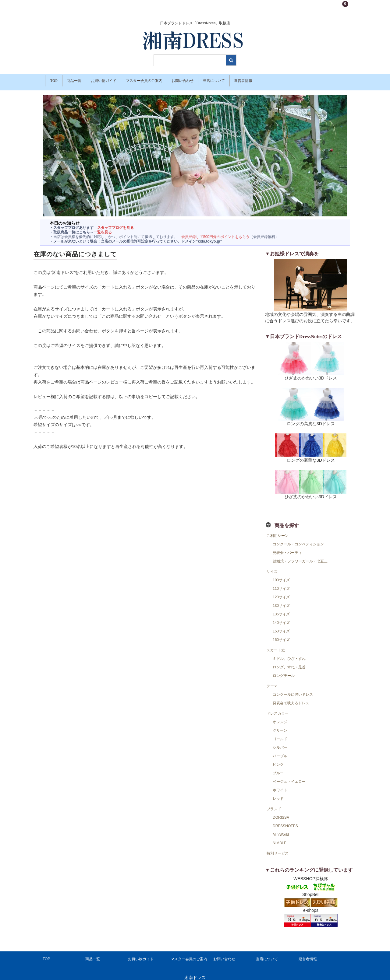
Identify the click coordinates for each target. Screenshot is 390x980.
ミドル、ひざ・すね (289, 653)
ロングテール (284, 670)
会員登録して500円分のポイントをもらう (215, 232)
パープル (280, 751)
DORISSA (281, 812)
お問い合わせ (218, 79)
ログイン (294, 7)
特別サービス (278, 848)
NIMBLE (280, 838)
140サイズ (281, 618)
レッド (278, 793)
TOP (55, 79)
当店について (258, 79)
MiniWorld (281, 829)
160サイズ (281, 635)
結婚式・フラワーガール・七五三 (300, 556)
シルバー (280, 742)
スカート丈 (276, 645)
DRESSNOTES (285, 821)
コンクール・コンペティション (298, 539)
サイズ (272, 566)
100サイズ (281, 575)
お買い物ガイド (121, 79)
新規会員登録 (319, 7)
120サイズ (281, 592)
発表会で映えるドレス (291, 698)
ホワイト (280, 785)
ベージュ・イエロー (289, 776)
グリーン (280, 725)
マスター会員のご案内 (170, 79)
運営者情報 (296, 79)
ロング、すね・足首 (289, 662)
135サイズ (281, 609)
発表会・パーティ (287, 548)
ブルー (278, 768)
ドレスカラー (278, 708)
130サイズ (281, 600)
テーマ (272, 681)
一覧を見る (103, 227)
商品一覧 (83, 79)
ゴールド (280, 734)
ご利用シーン (278, 530)
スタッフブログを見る (115, 222)
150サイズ (281, 626)
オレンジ (280, 717)
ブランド (274, 804)
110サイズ (281, 583)
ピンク (278, 759)
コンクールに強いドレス (293, 689)
